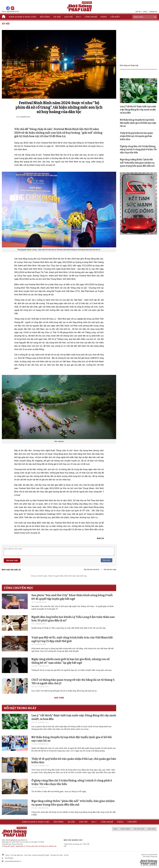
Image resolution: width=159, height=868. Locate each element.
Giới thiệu (125, 829)
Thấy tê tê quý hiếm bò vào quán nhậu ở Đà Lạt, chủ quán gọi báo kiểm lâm (136, 136)
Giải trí (68, 17)
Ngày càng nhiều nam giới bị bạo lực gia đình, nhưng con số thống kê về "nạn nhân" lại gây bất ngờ (70, 661)
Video (104, 17)
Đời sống (45, 17)
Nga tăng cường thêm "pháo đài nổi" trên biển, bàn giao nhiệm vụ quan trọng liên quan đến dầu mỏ (73, 803)
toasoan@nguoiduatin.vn (13, 861)
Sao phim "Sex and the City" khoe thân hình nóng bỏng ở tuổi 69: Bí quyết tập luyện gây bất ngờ (72, 597)
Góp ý (145, 12)
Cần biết (115, 17)
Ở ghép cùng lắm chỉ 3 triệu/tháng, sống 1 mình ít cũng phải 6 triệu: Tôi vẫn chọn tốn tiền (138, 149)
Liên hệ (138, 12)
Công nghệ (91, 17)
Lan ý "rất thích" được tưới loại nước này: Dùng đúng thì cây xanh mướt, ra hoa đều (138, 110)
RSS (115, 829)
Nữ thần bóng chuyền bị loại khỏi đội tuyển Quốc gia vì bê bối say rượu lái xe (138, 123)
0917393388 (9, 858)
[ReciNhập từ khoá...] (145, 17)
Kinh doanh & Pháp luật (23, 17)
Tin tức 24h (139, 829)
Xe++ (79, 17)
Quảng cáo (153, 12)
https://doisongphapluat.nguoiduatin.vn (15, 840)
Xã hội (57, 17)
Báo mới (152, 829)
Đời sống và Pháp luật (129, 65)
